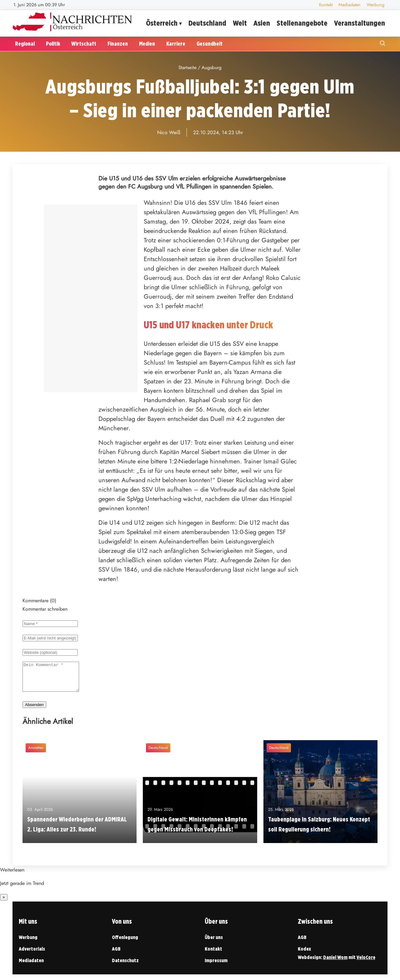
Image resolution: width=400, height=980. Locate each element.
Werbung (375, 5)
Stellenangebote (302, 23)
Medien (147, 44)
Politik (53, 44)
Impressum (216, 966)
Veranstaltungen (360, 23)
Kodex (304, 955)
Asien (262, 23)
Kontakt (326, 5)
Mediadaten (350, 5)
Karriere (176, 44)
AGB (116, 955)
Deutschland (207, 23)
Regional (25, 44)
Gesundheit (210, 44)
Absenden (34, 710)
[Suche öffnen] (382, 44)
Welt (240, 23)
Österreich (162, 23)
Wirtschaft (84, 44)
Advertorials (32, 955)
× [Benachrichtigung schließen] (4, 903)
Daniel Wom (335, 963)
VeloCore (366, 963)
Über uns (214, 943)
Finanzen (118, 44)
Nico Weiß (169, 132)
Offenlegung (125, 943)
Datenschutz (125, 966)
